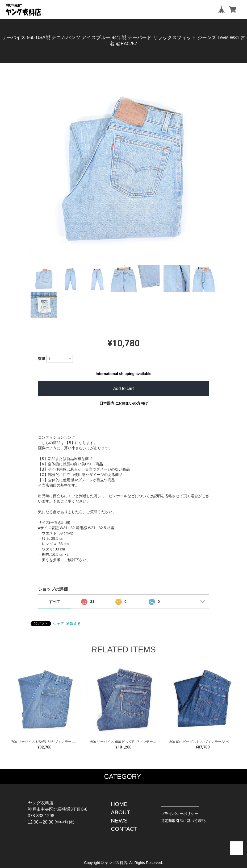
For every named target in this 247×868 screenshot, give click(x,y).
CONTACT (124, 829)
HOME (119, 804)
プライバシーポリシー (179, 814)
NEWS (119, 820)
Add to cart (123, 388)
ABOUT (120, 812)
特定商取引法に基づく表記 (183, 821)
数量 (42, 359)
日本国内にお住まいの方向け (124, 403)
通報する (73, 624)
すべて (55, 602)
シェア (58, 624)
